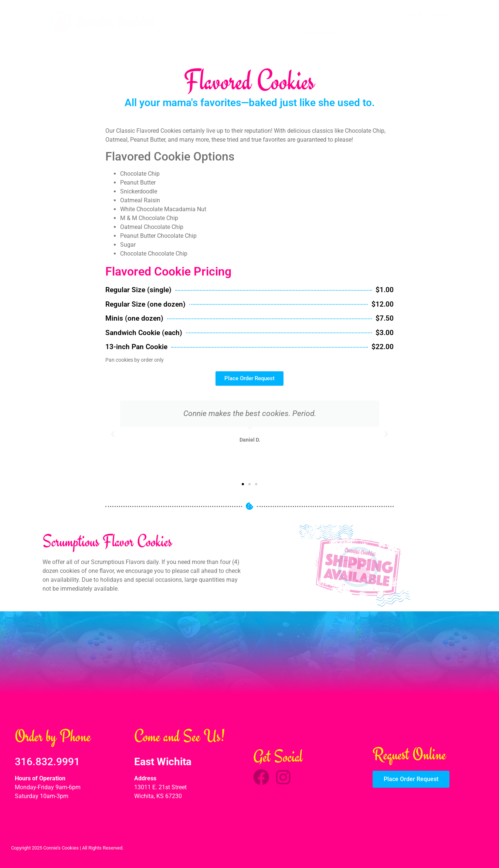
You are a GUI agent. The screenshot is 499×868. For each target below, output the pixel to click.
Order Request (432, 25)
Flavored (322, 25)
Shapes (389, 25)
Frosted (286, 25)
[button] (113, 434)
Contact (442, 13)
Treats (356, 25)
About (414, 13)
